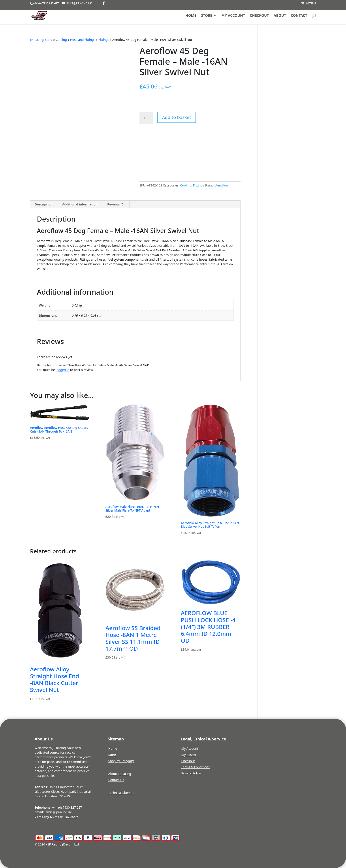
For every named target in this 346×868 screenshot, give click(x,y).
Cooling (61, 40)
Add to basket (177, 117)
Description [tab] (43, 204)
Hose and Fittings (83, 40)
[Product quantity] (146, 118)
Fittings (104, 40)
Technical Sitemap (121, 793)
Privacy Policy (191, 773)
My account (233, 16)
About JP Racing (120, 774)
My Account (190, 748)
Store (207, 16)
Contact (299, 16)
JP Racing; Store (41, 40)
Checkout (259, 16)
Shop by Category (121, 761)
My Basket (189, 755)
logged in (62, 370)
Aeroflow (222, 185)
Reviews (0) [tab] (116, 204)
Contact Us (116, 780)
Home (191, 16)
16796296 (71, 817)
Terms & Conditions (195, 767)
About (280, 16)
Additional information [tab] (80, 204)
